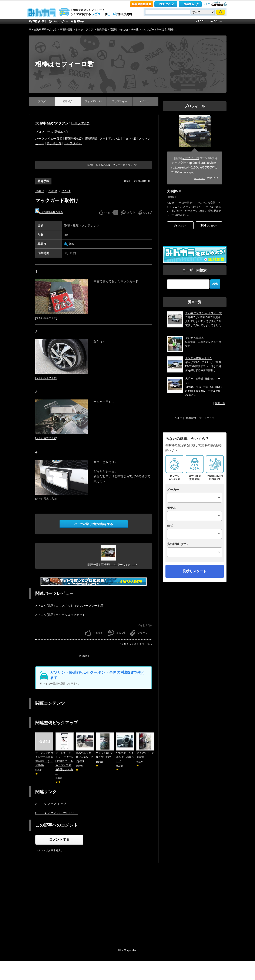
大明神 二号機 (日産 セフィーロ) (204, 313)
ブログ (42, 101)
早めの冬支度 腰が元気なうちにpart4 (85, 757)
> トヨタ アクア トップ (51, 804)
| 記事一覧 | (93, 165)
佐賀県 (171, 197)
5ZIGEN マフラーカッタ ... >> (119, 165)
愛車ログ (61, 132)
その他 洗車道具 (194, 338)
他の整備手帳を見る (49, 211)
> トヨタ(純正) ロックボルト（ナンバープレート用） (71, 606)
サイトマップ (207, 418)
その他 (124, 30)
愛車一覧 (220, 403)
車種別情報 (66, 30)
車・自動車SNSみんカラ (43, 30)
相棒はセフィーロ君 (64, 64)
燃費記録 (91, 139)
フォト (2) (129, 139)
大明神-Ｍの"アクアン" (53, 123)
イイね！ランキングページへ (135, 644)
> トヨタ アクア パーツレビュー (57, 813)
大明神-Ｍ (174, 191)
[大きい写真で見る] (46, 318)
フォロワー (209, 225)
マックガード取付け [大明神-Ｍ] (160, 30)
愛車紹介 (68, 101)
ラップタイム (120, 101)
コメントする (59, 839)
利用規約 (191, 418)
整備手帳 (102, 30)
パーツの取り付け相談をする (94, 524)
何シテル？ (199, 178)
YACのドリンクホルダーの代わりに (125, 757)
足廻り (114, 30)
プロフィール (44, 132)
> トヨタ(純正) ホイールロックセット (60, 615)
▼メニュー (145, 101)
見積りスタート (195, 571)
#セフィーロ (191, 158)
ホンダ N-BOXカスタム (199, 358)
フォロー (180, 225)
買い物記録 (54, 143)
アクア (90, 30)
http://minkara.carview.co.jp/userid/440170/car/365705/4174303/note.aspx (194, 168)
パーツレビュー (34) (49, 139)
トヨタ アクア (81, 123)
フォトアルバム (94, 101)
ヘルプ (206, 4)
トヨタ (79, 30)
